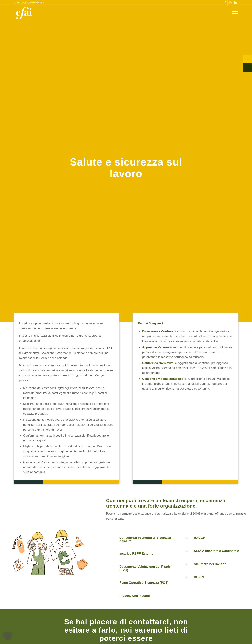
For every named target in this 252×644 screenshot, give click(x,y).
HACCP (199, 538)
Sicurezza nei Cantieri (210, 564)
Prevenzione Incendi (135, 596)
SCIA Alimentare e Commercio (217, 551)
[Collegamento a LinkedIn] (236, 3)
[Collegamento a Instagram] (230, 3)
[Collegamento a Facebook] (225, 3)
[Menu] (234, 13)
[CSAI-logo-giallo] (24, 13)
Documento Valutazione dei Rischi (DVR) (145, 568)
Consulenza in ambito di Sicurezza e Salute (145, 540)
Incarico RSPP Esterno (136, 554)
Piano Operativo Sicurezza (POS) (144, 583)
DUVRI (199, 577)
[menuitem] (234, 13)
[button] (8, 636)
